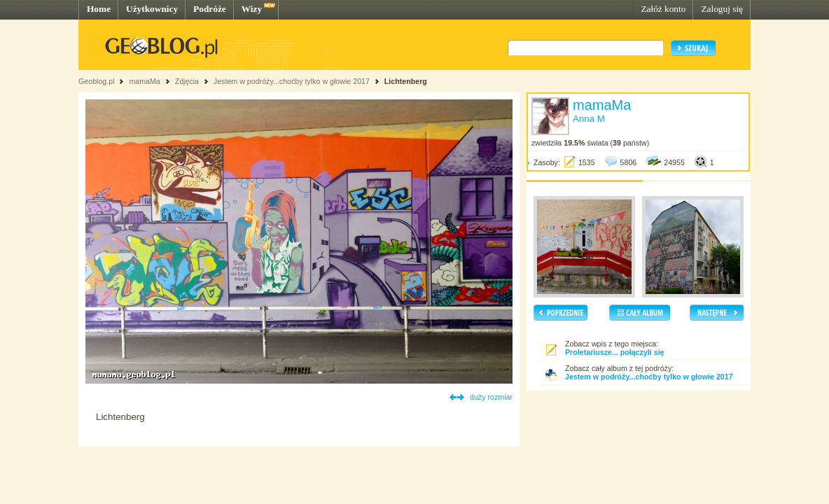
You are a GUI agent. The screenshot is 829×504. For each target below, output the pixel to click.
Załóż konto (663, 9)
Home (99, 9)
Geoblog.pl (97, 81)
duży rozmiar (491, 397)
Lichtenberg (406, 81)
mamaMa (144, 81)
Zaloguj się (722, 9)
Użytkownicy (152, 9)
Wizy (252, 9)
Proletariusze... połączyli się (615, 352)
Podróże (210, 9)
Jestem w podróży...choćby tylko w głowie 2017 (292, 81)
